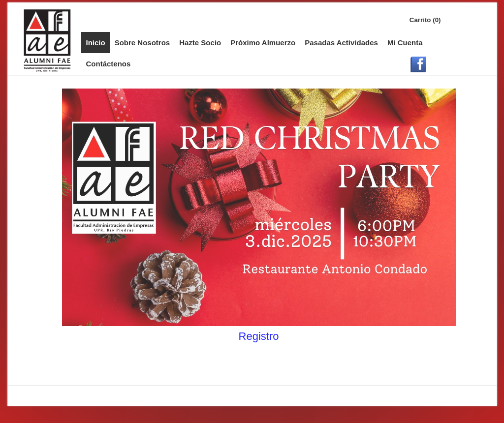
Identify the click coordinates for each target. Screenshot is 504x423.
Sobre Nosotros (142, 43)
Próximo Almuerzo (263, 43)
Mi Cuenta (405, 43)
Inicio (96, 43)
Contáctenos (109, 64)
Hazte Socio (200, 43)
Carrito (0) (425, 20)
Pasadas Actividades (341, 43)
